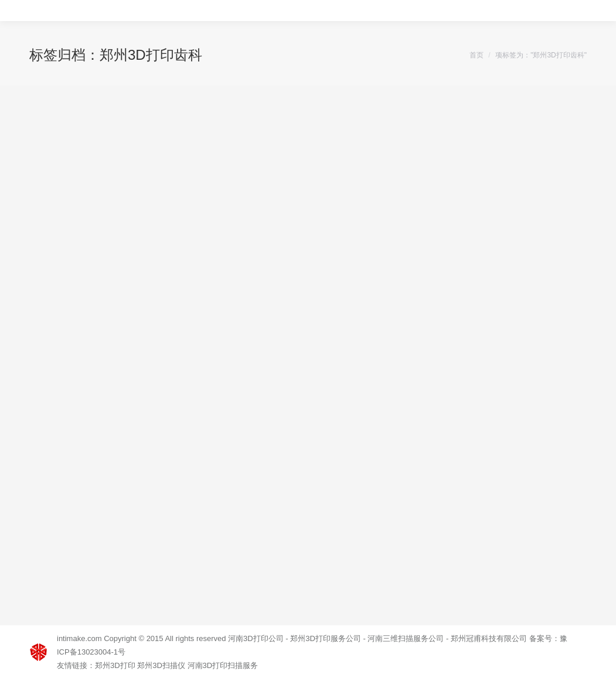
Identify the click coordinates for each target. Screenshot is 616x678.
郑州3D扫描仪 (161, 665)
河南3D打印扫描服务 (223, 665)
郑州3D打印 (115, 665)
